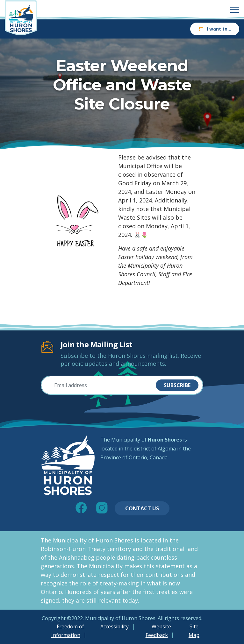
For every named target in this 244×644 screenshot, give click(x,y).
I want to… (215, 29)
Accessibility (115, 626)
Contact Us (142, 508)
